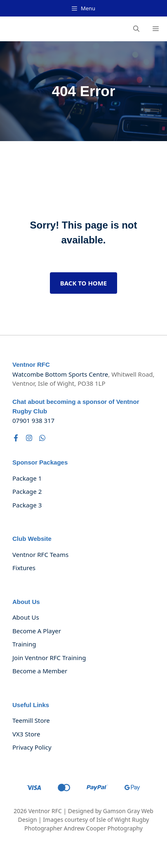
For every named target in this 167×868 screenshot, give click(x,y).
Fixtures (24, 568)
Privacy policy (32, 747)
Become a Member (40, 671)
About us (26, 617)
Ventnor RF (43, 811)
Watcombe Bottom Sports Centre (60, 374)
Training (24, 644)
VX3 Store (26, 734)
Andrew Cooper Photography (103, 828)
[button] (136, 29)
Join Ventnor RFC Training (49, 658)
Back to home (84, 283)
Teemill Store (31, 720)
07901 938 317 (33, 420)
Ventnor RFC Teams (40, 554)
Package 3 (27, 505)
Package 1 (27, 478)
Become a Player (37, 631)
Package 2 (27, 491)
